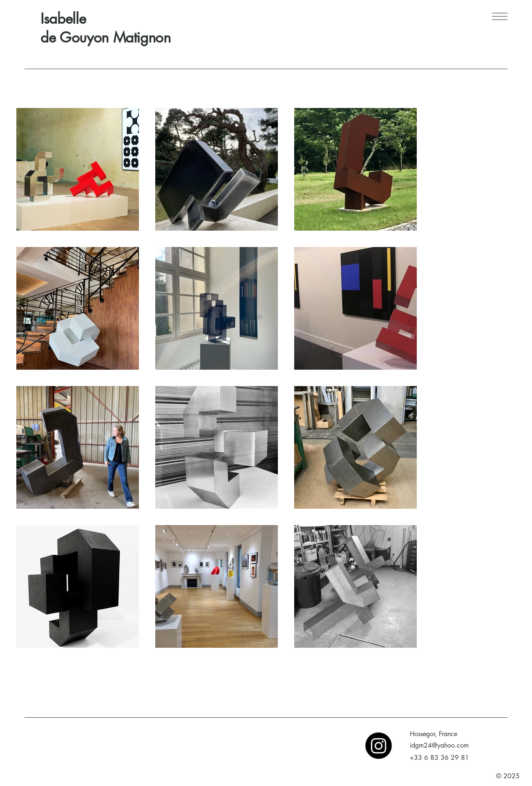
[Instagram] (379, 746)
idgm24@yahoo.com (439, 745)
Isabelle (63, 19)
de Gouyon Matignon (106, 37)
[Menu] (499, 16)
